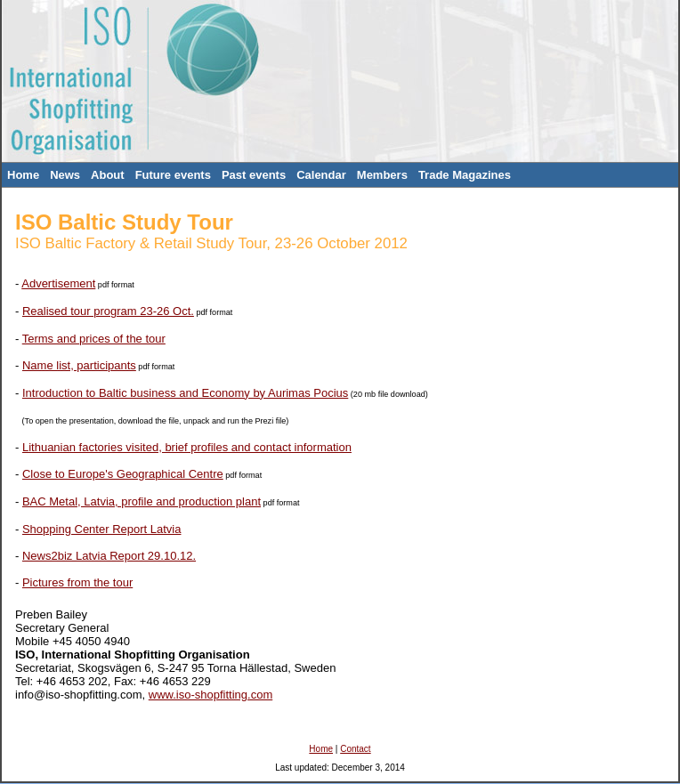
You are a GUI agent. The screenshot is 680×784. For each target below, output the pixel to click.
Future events (173, 175)
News (65, 175)
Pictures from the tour (77, 582)
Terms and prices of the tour (94, 339)
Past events (254, 175)
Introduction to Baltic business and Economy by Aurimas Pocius (185, 393)
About (108, 175)
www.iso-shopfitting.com (210, 695)
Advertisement (58, 283)
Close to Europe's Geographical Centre (123, 474)
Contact (355, 749)
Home (23, 175)
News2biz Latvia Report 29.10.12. (109, 556)
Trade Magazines (465, 175)
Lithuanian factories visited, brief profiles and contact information (187, 447)
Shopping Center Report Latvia (102, 529)
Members (382, 175)
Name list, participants (79, 365)
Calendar (321, 175)
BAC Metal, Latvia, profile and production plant (142, 501)
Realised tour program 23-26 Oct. (108, 311)
